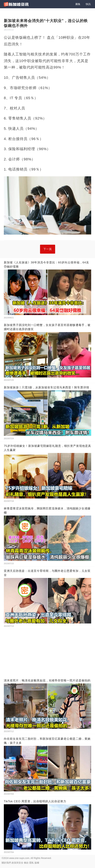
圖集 (78, 4)
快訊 (88, 4)
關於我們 (6, 863)
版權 (37, 863)
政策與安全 (17, 863)
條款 (26, 863)
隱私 (32, 863)
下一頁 (48, 249)
